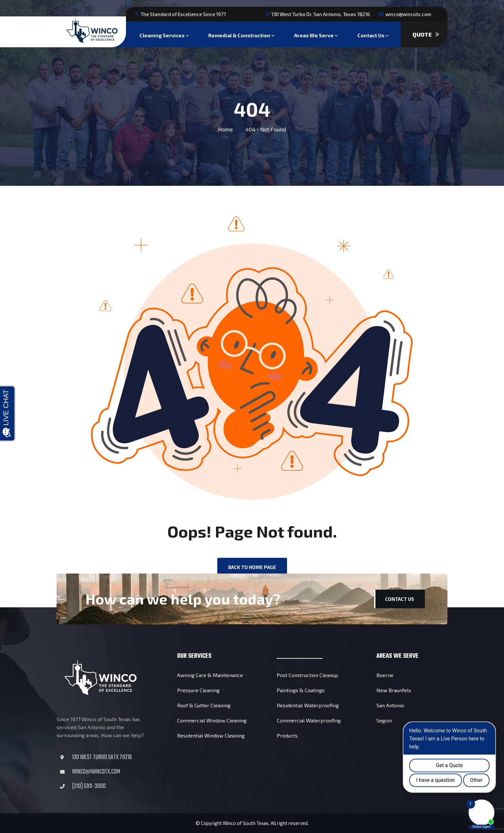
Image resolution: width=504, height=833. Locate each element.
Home (225, 129)
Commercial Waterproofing (309, 720)
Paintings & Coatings (301, 690)
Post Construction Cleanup (307, 675)
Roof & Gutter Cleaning (204, 705)
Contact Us (371, 35)
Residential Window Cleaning (211, 735)
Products (287, 735)
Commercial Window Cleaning (212, 720)
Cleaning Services (162, 35)
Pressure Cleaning (198, 690)
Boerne (385, 675)
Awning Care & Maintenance (210, 675)
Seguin (384, 720)
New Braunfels (394, 690)
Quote (426, 34)
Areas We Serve (314, 35)
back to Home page (252, 567)
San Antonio (390, 705)
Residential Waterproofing (308, 705)
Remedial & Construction (239, 35)
